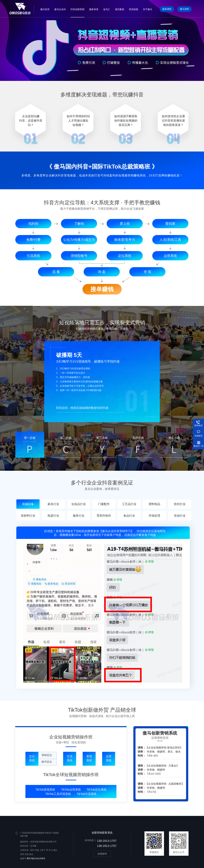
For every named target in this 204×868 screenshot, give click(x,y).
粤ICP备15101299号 (36, 858)
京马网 (33, 846)
